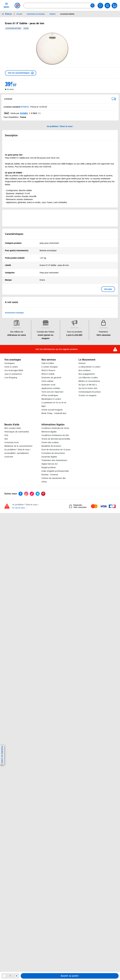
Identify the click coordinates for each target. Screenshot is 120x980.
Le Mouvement (87, 360)
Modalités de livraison (51, 446)
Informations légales (53, 425)
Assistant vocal (48, 385)
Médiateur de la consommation (18, 446)
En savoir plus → (20, 508)
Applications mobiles (51, 388)
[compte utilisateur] (107, 6)
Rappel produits (49, 468)
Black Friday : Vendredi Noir (54, 413)
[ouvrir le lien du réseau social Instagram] (26, 494)
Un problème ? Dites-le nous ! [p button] (60, 126)
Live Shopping (11, 378)
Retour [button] (9, 14)
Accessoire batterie (13, 28)
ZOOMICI (24, 113)
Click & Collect (48, 363)
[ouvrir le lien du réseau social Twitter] (38, 494)
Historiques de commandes (17, 432)
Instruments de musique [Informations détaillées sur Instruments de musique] (36, 14)
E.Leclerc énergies (50, 367)
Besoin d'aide (12, 425)
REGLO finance (48, 371)
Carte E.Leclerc (11, 367)
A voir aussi (12, 302)
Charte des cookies (50, 443)
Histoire (82, 363)
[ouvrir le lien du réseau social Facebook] (21, 494)
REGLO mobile (48, 374)
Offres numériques (50, 396)
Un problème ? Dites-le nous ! (17, 450)
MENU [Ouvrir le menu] (6, 5)
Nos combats (85, 371)
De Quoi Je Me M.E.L (88, 385)
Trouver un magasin (87, 396)
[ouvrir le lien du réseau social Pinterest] (43, 494)
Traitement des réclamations (54, 460)
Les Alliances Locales (88, 378)
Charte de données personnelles (56, 439)
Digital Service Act (50, 464)
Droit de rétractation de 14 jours (56, 450)
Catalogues (10, 363)
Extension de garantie (51, 378)
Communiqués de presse (90, 392)
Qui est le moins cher (88, 388)
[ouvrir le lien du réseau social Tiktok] (32, 494)
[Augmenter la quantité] (17, 976)
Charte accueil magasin (52, 410)
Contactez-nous (12, 443)
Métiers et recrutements (89, 381)
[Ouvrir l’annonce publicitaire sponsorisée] (60, 218)
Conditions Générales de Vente (55, 428)
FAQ (6, 435)
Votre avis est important (52, 392)
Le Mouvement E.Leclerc (89, 367)
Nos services (49, 360)
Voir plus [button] (108, 289)
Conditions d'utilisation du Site (55, 435)
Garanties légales (49, 457)
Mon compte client (13, 428)
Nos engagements (87, 374)
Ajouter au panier (70, 976)
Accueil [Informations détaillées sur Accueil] (19, 14)
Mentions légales (49, 432)
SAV (6, 439)
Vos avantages (13, 360)
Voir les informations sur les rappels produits (57, 349)
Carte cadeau (48, 381)
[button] (21, 73)
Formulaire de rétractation (53, 453)
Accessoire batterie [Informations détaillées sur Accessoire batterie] (67, 14)
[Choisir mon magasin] (100, 6)
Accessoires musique (14, 313)
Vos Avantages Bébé (14, 371)
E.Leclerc (51, 399)
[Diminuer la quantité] (4, 976)
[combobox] (59, 5)
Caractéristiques (14, 234)
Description (11, 135)
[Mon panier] (114, 6)
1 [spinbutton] (10, 976)
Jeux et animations (13, 374)
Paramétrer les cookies (2, 755)
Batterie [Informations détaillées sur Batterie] (53, 14)
